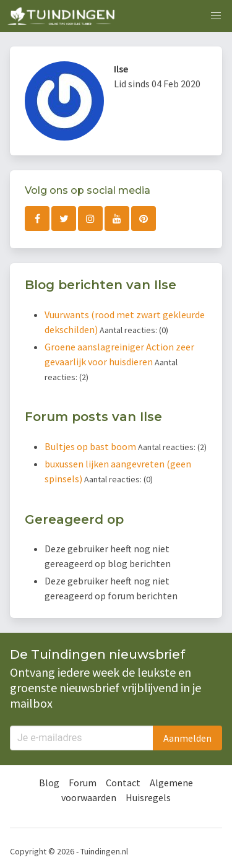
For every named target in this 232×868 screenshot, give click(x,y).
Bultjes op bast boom (91, 446)
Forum (83, 783)
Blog (49, 783)
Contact (123, 783)
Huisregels (148, 797)
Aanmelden (187, 738)
